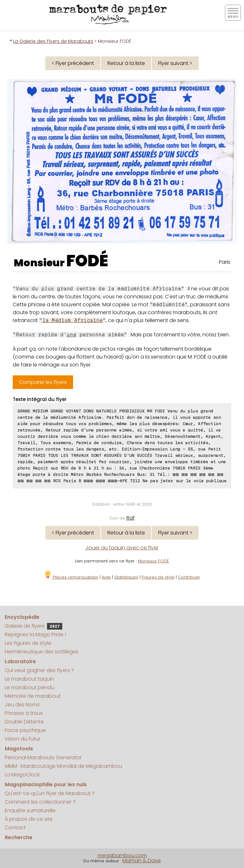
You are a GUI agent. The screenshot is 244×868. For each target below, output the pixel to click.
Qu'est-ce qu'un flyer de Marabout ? (50, 793)
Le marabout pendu (30, 687)
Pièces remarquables (71, 577)
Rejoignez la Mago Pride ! (35, 635)
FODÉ (87, 261)
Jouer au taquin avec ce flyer (122, 548)
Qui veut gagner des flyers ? (39, 670)
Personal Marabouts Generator (43, 758)
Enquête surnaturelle (30, 810)
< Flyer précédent (73, 63)
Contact (15, 828)
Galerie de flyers (34, 626)
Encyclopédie (22, 617)
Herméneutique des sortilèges (42, 652)
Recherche (19, 837)
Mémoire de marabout (33, 696)
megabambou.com (122, 855)
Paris (225, 262)
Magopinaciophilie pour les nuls (46, 784)
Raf (131, 518)
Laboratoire (20, 661)
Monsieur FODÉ (153, 561)
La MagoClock (22, 775)
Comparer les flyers (43, 382)
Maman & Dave (142, 861)
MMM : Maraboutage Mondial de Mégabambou (63, 766)
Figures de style (158, 577)
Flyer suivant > (175, 63)
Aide (106, 577)
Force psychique (25, 730)
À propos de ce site (29, 819)
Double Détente (24, 722)
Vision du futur (23, 739)
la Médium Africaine (72, 320)
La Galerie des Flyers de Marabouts (53, 41)
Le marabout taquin (29, 679)
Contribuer (189, 577)
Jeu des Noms (22, 705)
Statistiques (126, 577)
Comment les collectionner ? (40, 802)
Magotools (19, 749)
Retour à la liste (126, 63)
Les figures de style (28, 643)
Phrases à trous (24, 713)
